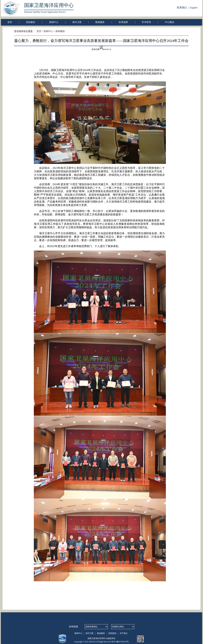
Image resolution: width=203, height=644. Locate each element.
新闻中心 (54, 22)
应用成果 (123, 22)
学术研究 (146, 22)
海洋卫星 (77, 22)
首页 (10, 22)
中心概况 (169, 22)
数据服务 (100, 22)
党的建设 (31, 22)
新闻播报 (60, 31)
